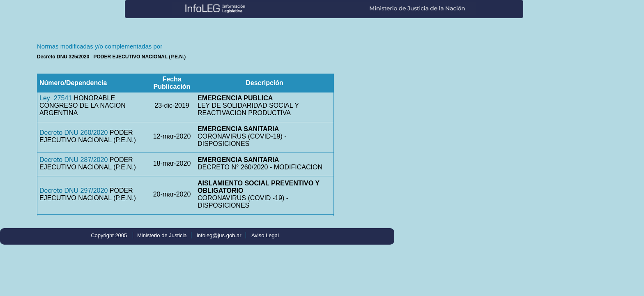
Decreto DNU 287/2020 (74, 160)
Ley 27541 (56, 98)
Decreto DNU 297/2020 (74, 191)
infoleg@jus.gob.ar (219, 235)
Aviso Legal (265, 235)
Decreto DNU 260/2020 (74, 133)
